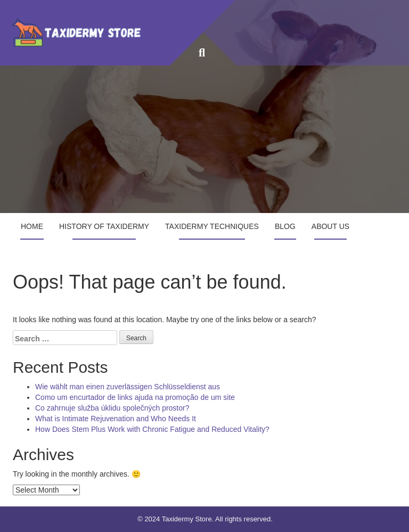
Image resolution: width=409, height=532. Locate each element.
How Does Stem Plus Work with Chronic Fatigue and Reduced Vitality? (152, 429)
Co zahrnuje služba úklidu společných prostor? (112, 408)
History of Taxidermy (104, 226)
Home (32, 226)
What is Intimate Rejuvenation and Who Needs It (116, 419)
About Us (330, 226)
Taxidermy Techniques (212, 226)
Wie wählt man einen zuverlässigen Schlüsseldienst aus (128, 387)
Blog (285, 226)
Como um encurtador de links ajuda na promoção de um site (135, 397)
